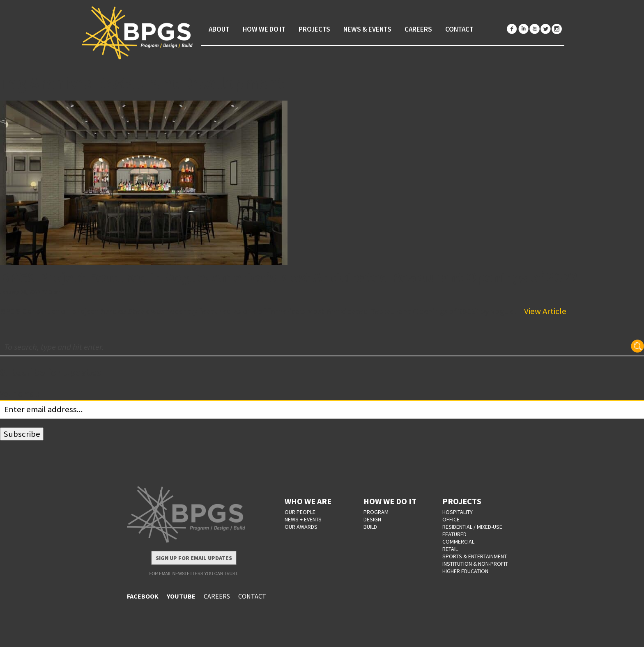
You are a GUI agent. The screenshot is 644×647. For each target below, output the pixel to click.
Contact (459, 29)
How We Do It (264, 29)
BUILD (370, 527)
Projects (314, 29)
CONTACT (252, 596)
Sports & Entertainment (475, 556)
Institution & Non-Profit (475, 564)
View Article (545, 311)
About (219, 29)
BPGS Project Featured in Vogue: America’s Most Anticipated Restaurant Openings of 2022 (289, 277)
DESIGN (372, 519)
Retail (450, 549)
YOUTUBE (181, 596)
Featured (454, 534)
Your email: (20, 394)
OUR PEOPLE (300, 512)
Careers (418, 29)
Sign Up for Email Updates (194, 558)
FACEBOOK (143, 596)
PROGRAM (376, 512)
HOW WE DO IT (390, 501)
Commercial (458, 541)
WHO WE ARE (308, 501)
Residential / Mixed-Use (472, 527)
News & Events (367, 29)
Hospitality (458, 512)
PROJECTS (462, 501)
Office (451, 519)
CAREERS (217, 596)
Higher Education (465, 571)
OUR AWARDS (301, 527)
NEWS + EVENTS (303, 519)
